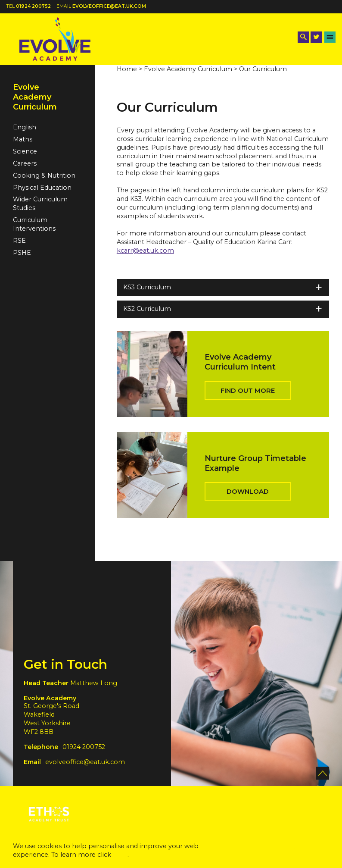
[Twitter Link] (316, 37)
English (25, 127)
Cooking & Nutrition (44, 175)
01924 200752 (33, 6)
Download (248, 491)
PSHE (22, 253)
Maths (23, 139)
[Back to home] (55, 39)
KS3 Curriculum (223, 287)
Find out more (248, 390)
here (120, 855)
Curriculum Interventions (34, 224)
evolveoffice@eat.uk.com (109, 6)
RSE (19, 241)
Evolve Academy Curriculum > (191, 69)
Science (25, 151)
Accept (286, 849)
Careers (25, 163)
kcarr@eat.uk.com (145, 251)
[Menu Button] (330, 37)
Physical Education (42, 188)
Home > (129, 69)
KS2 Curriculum (223, 309)
